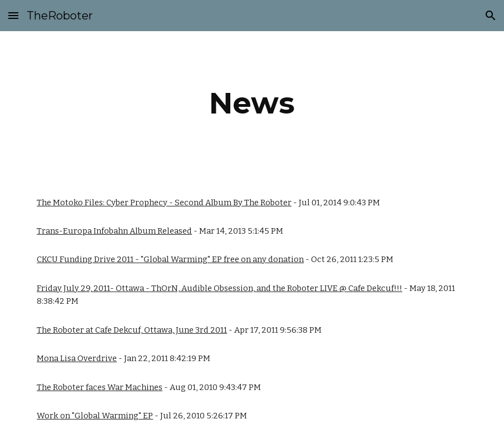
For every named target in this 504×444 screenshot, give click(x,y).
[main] (252, 103)
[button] (13, 15)
